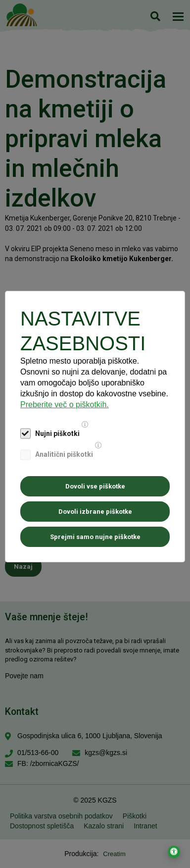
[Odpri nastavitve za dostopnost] (174, 852)
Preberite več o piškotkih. (65, 405)
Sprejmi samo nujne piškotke (95, 537)
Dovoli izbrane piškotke (95, 512)
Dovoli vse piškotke (95, 486)
